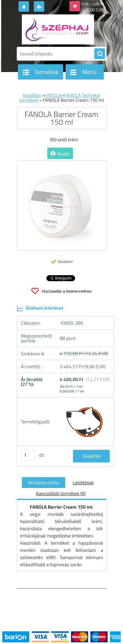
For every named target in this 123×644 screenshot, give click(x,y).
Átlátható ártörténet (40, 308)
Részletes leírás (44, 483)
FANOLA (53, 95)
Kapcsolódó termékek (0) (61, 493)
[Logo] (58, 29)
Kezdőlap (32, 95)
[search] (100, 54)
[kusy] (28, 455)
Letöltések (83, 483)
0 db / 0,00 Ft (93, 4)
